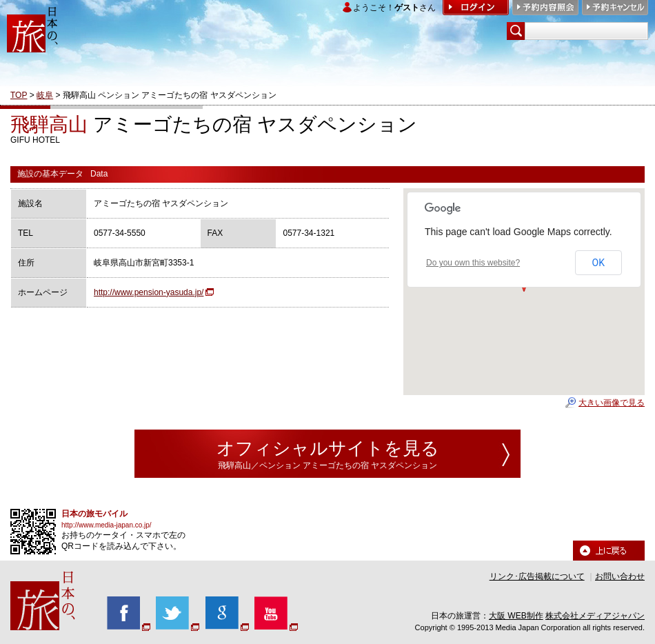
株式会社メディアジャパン (595, 616)
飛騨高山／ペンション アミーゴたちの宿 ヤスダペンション (328, 465)
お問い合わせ (620, 576)
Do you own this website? (473, 263)
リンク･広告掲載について (537, 576)
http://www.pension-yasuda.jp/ (149, 292)
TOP (19, 95)
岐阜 (45, 95)
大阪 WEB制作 (516, 616)
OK (598, 263)
